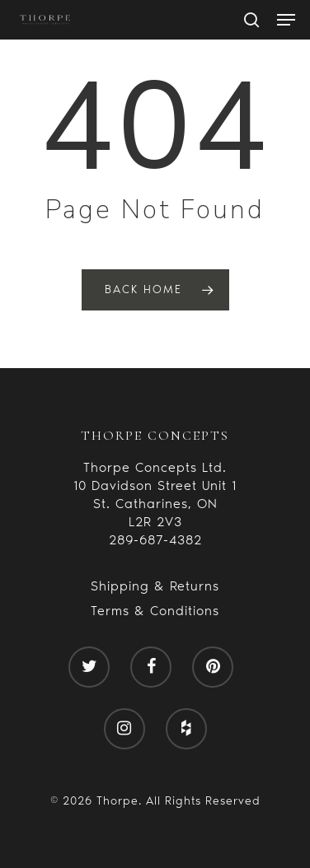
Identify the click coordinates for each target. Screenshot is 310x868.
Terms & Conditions (155, 611)
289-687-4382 (155, 540)
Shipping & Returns (155, 586)
